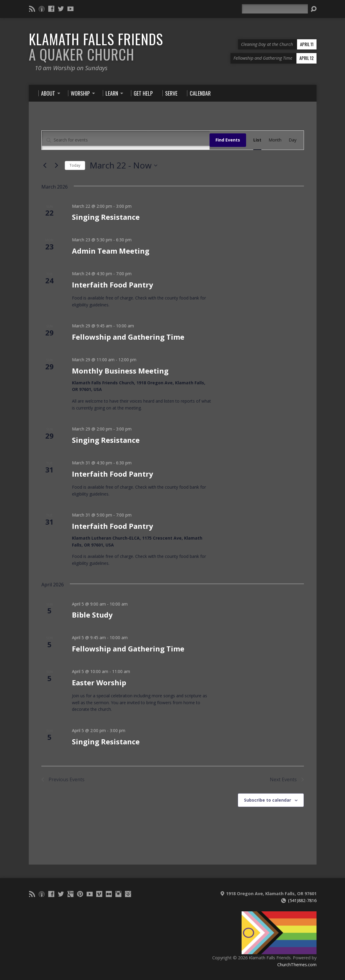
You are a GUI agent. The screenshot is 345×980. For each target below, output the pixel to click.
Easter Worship (99, 682)
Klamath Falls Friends (96, 47)
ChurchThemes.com (297, 965)
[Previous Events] (45, 165)
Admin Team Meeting (111, 251)
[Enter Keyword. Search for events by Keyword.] (126, 140)
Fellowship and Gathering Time (128, 337)
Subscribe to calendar (268, 800)
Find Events (228, 140)
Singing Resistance (106, 217)
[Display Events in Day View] (293, 140)
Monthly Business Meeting (120, 371)
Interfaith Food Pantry (113, 285)
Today (75, 165)
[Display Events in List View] (257, 140)
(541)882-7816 (302, 900)
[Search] (275, 9)
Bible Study (92, 615)
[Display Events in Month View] (275, 140)
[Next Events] (57, 165)
